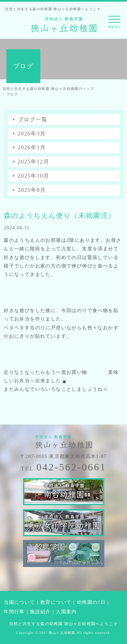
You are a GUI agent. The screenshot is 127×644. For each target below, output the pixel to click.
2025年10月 (34, 176)
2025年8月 (32, 190)
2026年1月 (32, 147)
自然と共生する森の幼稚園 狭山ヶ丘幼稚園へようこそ (63, 624)
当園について (19, 602)
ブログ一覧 (33, 119)
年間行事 (14, 612)
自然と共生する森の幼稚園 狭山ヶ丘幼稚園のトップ (49, 89)
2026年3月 (32, 134)
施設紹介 (40, 612)
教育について (56, 602)
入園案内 (66, 612)
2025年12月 (34, 162)
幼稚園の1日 (91, 602)
